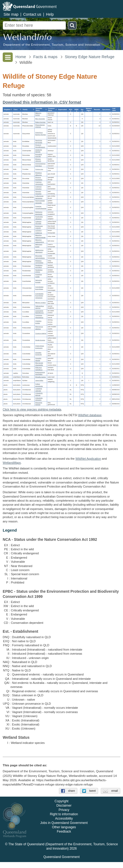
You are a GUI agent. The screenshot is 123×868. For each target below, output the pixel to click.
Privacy (64, 816)
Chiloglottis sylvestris (39, 399)
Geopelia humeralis (38, 354)
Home (21, 57)
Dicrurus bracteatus (39, 179)
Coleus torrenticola (39, 385)
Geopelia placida (38, 359)
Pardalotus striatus (39, 271)
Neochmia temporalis (39, 141)
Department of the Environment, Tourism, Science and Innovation (52, 45)
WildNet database (90, 415)
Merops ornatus (40, 303)
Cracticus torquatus (38, 188)
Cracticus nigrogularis (39, 183)
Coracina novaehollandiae (41, 207)
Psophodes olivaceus (39, 218)
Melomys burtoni (38, 114)
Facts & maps (45, 57)
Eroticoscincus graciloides (40, 373)
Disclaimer (64, 812)
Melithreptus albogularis (39, 251)
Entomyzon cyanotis (39, 227)
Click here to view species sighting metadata (32, 409)
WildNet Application (88, 459)
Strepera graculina (38, 193)
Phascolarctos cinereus (40, 126)
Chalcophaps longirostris (39, 347)
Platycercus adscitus (39, 328)
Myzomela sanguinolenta (40, 257)
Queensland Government (61, 863)
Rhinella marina (40, 377)
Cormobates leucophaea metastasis (39, 296)
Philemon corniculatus (39, 262)
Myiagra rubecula (38, 160)
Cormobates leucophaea (39, 288)
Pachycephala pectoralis (40, 202)
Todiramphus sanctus (39, 307)
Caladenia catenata (39, 390)
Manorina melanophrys (39, 241)
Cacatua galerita (41, 333)
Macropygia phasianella (39, 364)
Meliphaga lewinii (39, 246)
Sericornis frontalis (39, 281)
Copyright (61, 807)
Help (50, 14)
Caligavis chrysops (38, 223)
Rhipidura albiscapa (38, 174)
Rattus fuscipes (40, 122)
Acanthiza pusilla (38, 276)
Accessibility (64, 825)
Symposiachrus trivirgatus (40, 165)
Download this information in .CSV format (42, 102)
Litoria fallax (39, 380)
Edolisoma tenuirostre (39, 213)
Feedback (64, 838)
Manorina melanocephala (40, 236)
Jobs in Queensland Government (64, 829)
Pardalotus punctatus (39, 266)
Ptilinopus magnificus (39, 369)
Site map (11, 14)
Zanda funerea (40, 340)
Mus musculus (40, 119)
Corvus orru (39, 169)
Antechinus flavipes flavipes (40, 134)
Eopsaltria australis (39, 155)
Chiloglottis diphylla (39, 395)
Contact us (32, 14)
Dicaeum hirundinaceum (40, 146)
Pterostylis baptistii (39, 404)
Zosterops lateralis (39, 151)
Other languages (64, 833)
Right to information (64, 820)
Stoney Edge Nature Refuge (90, 57)
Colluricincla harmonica (39, 197)
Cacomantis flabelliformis (39, 312)
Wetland (12, 463)
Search (72, 25)
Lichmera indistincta (39, 232)
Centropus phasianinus (39, 316)
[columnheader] (8, 110)
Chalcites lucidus (38, 322)
